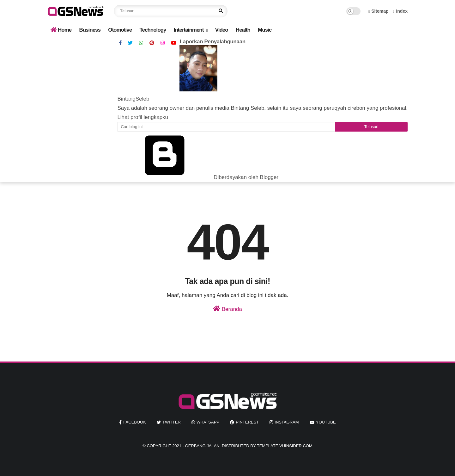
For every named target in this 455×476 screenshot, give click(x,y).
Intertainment (189, 30)
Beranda (227, 309)
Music (265, 30)
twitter (172, 422)
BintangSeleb (133, 99)
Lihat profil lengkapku (143, 117)
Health (243, 30)
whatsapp (208, 422)
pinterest (247, 422)
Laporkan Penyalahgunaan (212, 42)
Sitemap (379, 11)
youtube (326, 422)
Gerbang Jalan (202, 446)
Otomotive (120, 30)
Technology (153, 30)
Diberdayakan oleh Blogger (198, 177)
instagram (287, 422)
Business (90, 30)
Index (400, 11)
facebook (135, 422)
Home (61, 30)
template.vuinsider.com (285, 446)
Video (222, 30)
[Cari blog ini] (226, 127)
